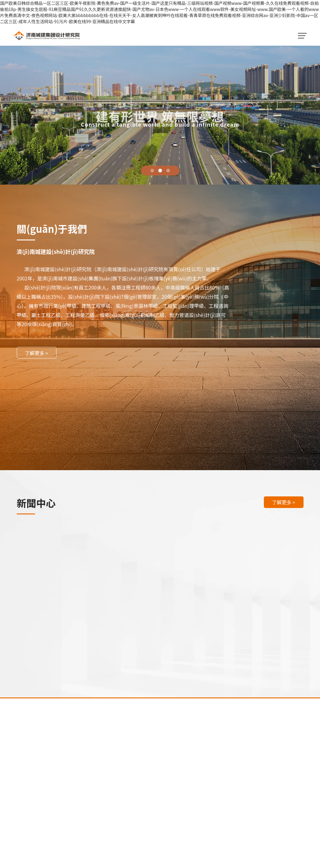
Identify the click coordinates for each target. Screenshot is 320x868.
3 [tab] (168, 171)
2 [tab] (160, 171)
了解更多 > (36, 353)
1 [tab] (152, 171)
